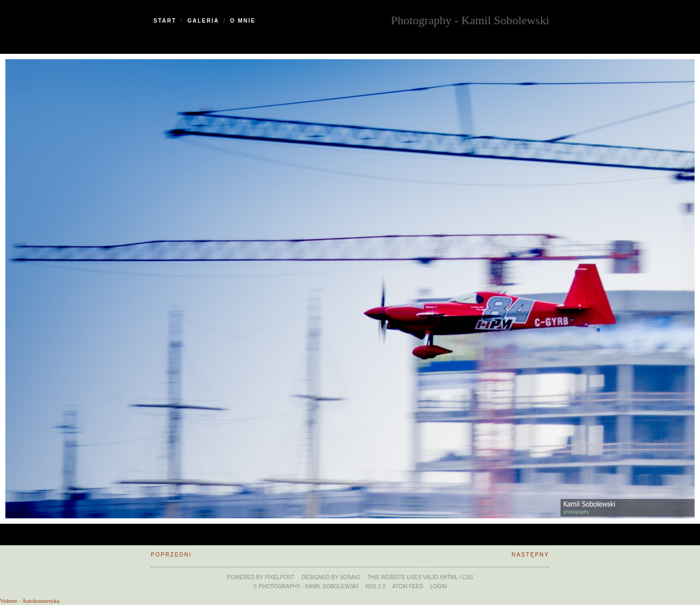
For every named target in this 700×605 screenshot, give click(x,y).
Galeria (203, 21)
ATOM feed (408, 586)
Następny (530, 555)
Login (439, 586)
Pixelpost (280, 577)
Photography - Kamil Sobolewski (470, 19)
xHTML (449, 577)
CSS (468, 577)
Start (165, 21)
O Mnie (243, 21)
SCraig (350, 577)
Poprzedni (171, 555)
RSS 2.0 (376, 586)
